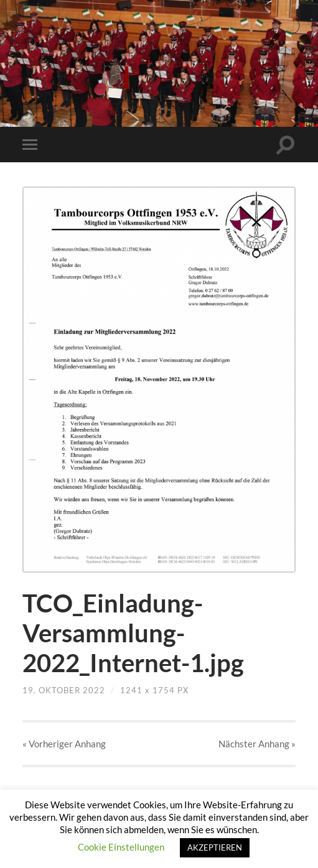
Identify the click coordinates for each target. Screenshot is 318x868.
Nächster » (257, 744)
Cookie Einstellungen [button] (121, 847)
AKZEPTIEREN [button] (215, 847)
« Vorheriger (64, 744)
